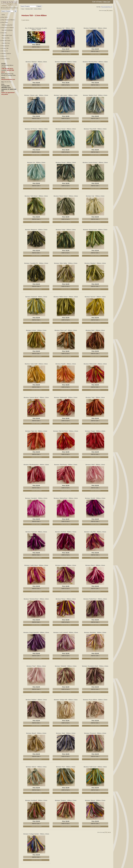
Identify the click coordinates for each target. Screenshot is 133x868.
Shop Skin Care (6, 43)
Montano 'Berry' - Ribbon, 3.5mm (95, 565)
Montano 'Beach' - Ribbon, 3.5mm (36, 733)
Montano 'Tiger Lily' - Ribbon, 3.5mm (36, 431)
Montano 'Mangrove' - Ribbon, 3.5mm (36, 230)
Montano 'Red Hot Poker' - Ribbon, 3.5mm (66, 431)
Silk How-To (5, 51)
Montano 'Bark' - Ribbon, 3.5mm (95, 330)
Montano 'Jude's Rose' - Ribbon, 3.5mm (36, 565)
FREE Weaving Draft (7, 25)
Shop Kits (4, 33)
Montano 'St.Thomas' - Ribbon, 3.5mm (36, 129)
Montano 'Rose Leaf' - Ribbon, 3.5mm (66, 330)
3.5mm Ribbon (38, 9)
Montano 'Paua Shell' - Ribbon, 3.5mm (95, 129)
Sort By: (99, 7)
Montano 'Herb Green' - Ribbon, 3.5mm (36, 196)
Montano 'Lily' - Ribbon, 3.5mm (95, 196)
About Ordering (6, 59)
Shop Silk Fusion (6, 41)
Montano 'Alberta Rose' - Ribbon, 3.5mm (66, 498)
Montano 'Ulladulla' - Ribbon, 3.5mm (66, 666)
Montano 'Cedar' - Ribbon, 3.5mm (66, 230)
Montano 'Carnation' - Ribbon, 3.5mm (36, 498)
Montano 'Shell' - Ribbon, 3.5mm (95, 465)
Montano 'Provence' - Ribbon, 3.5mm (95, 733)
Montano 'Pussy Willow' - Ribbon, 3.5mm (95, 700)
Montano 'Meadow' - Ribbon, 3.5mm (95, 263)
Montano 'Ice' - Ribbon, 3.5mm (36, 162)
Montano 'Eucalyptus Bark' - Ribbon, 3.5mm (95, 666)
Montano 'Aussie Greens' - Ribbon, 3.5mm (95, 162)
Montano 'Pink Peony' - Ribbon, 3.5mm (66, 465)
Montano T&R (29, 9)
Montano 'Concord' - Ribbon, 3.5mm (36, 532)
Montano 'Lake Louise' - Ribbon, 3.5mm (66, 95)
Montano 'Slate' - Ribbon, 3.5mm (66, 733)
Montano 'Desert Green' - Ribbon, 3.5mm (66, 196)
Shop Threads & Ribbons (8, 20)
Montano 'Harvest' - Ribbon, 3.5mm (95, 297)
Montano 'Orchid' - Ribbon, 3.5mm (95, 498)
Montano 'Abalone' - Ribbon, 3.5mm (36, 62)
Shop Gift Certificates (7, 30)
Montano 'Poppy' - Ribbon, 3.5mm (95, 431)
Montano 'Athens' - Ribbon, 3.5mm (36, 767)
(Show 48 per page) (103, 11)
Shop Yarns (5, 17)
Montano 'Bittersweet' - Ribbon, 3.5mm (95, 364)
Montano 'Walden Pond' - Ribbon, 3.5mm (95, 95)
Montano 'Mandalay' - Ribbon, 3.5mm (95, 632)
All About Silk (5, 48)
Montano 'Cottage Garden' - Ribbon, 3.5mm (36, 834)
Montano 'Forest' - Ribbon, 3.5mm (66, 162)
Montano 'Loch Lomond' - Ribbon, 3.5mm (66, 632)
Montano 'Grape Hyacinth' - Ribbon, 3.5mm (36, 632)
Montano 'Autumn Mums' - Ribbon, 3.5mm (36, 397)
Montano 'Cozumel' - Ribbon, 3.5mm (66, 62)
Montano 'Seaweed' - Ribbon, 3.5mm (36, 297)
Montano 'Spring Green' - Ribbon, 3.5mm (95, 230)
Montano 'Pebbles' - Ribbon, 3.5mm (36, 700)
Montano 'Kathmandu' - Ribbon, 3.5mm (66, 397)
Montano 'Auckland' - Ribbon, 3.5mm (36, 800)
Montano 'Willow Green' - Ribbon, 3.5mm (66, 297)
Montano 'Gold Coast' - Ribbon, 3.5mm (95, 767)
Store (23, 9)
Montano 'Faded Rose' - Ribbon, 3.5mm (95, 599)
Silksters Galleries (6, 53)
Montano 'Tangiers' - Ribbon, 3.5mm (66, 800)
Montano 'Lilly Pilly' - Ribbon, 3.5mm (95, 532)
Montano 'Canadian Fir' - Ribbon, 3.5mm (36, 263)
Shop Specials (5, 46)
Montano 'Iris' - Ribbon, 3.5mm (66, 28)
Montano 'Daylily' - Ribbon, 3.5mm (66, 364)
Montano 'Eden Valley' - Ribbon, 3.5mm (66, 263)
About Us (4, 56)
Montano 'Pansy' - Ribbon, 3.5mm (66, 599)
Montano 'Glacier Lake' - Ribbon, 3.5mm (36, 95)
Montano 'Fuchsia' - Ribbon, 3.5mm (66, 532)
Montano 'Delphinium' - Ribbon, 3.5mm (95, 28)
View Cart (107, 2)
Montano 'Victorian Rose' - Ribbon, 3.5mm (36, 599)
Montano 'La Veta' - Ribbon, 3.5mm (66, 565)
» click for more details (36, 50)
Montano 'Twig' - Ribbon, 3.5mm (95, 397)
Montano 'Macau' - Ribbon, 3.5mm (95, 800)
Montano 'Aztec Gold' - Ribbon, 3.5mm (36, 364)
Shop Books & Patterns (8, 28)
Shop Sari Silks (6, 38)
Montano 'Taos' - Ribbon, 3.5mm (66, 767)
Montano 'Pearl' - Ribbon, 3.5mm (36, 666)
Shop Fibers (5, 22)
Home (3, 15)
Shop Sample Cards (7, 35)
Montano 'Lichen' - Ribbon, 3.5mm (36, 330)
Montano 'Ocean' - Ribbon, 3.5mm (66, 129)
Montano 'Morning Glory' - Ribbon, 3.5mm (95, 62)
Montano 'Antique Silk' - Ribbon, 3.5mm (66, 700)
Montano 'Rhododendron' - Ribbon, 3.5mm (36, 465)
